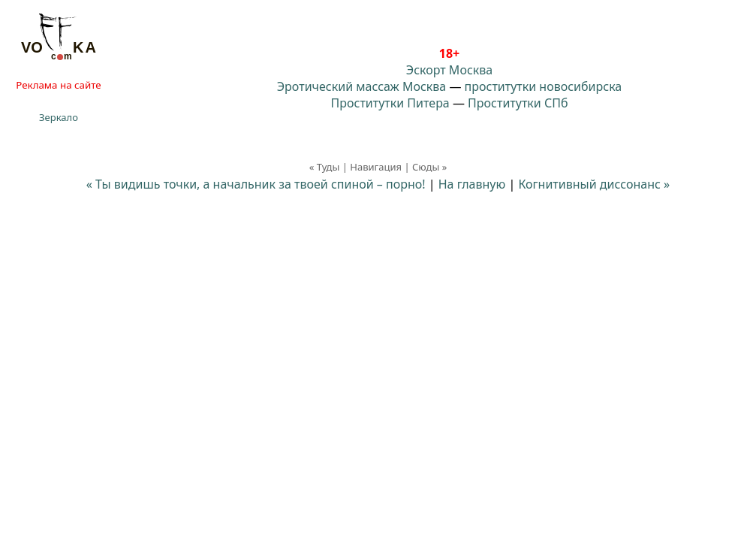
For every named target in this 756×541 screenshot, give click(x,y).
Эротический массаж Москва (361, 86)
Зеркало (59, 117)
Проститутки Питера (390, 103)
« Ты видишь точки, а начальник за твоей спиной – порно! (256, 184)
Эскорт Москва (449, 70)
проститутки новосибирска (544, 86)
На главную (472, 184)
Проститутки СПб (518, 103)
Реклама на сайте (58, 85)
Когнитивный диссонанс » (594, 184)
